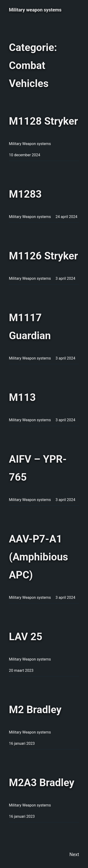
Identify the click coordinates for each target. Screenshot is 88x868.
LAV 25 (26, 637)
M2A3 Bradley (42, 783)
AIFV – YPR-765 (38, 468)
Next (74, 854)
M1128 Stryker (43, 121)
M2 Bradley (35, 710)
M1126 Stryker (43, 256)
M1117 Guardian (30, 327)
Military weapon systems (35, 10)
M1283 (25, 194)
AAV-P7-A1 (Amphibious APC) (38, 557)
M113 (22, 397)
